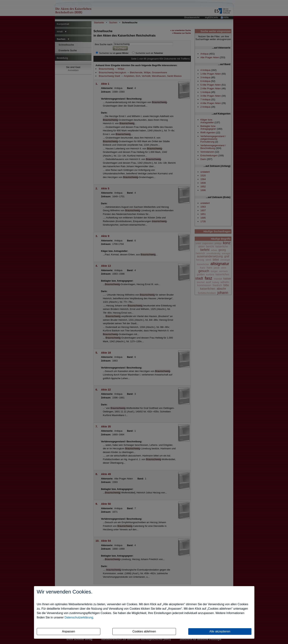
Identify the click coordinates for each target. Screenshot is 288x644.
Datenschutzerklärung (79, 617)
